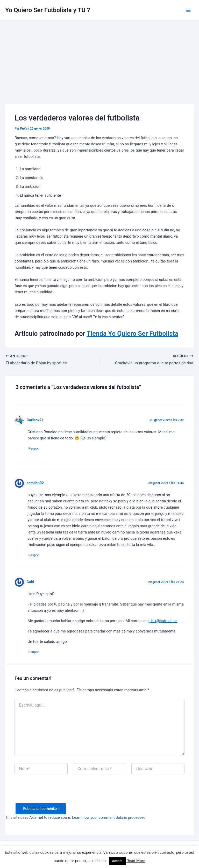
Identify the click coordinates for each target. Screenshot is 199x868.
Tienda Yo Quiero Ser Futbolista (132, 334)
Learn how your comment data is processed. (109, 819)
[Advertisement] (99, 60)
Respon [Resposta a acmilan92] (36, 556)
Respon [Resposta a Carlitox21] (36, 449)
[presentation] (54, 795)
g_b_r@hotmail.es (162, 622)
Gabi (30, 583)
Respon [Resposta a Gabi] (36, 653)
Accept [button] (117, 861)
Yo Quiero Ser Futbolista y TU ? (48, 10)
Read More (136, 861)
